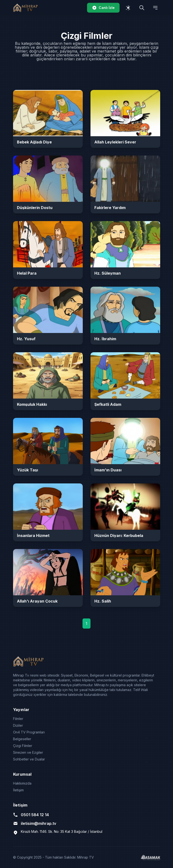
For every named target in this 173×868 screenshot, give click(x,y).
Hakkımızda (22, 783)
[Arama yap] (142, 8)
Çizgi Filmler (23, 746)
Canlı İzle (103, 8)
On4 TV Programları (29, 732)
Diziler (18, 725)
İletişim (18, 790)
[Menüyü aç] (155, 8)
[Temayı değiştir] (128, 8)
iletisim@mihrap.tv (35, 823)
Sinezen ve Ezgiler (28, 752)
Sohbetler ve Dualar (29, 759)
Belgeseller (22, 739)
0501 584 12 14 (31, 815)
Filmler (18, 719)
